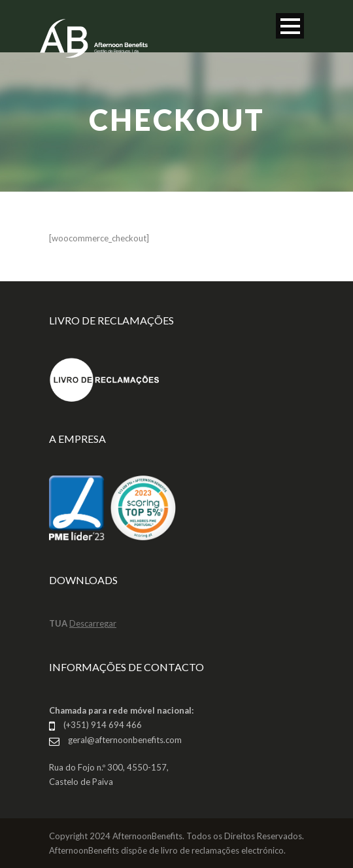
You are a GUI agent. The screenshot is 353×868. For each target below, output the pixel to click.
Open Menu (290, 26)
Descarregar (93, 623)
